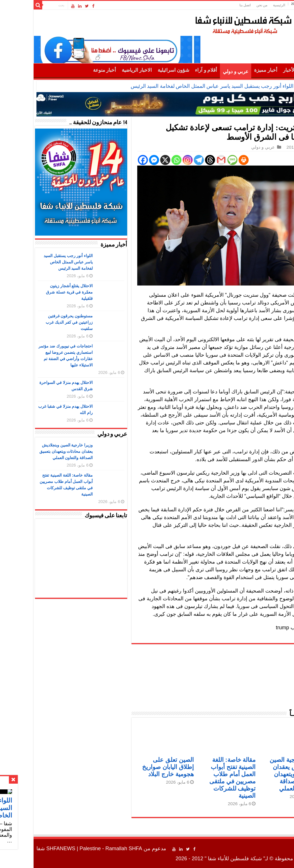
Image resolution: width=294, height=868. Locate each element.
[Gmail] (189, 160)
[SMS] (200, 160)
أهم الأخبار (261, 70)
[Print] (211, 160)
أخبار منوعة (72, 70)
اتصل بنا (213, 5)
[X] (133, 160)
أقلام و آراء (174, 70)
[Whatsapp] (144, 160)
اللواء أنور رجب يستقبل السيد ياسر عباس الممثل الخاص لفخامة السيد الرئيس (180, 86)
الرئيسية (247, 5)
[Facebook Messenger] (122, 160)
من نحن (230, 5)
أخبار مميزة (233, 70)
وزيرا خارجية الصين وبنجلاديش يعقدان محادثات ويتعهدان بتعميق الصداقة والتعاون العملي (261, 774)
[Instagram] (155, 160)
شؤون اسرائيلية (141, 70)
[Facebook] (111, 160)
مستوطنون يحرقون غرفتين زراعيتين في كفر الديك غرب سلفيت (37, 322)
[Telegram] (167, 160)
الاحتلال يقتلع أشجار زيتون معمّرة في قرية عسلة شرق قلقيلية (37, 292)
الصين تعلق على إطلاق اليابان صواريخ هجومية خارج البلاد (136, 767)
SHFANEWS (29, 848)
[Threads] (178, 160)
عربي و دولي (204, 72)
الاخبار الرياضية (105, 70)
